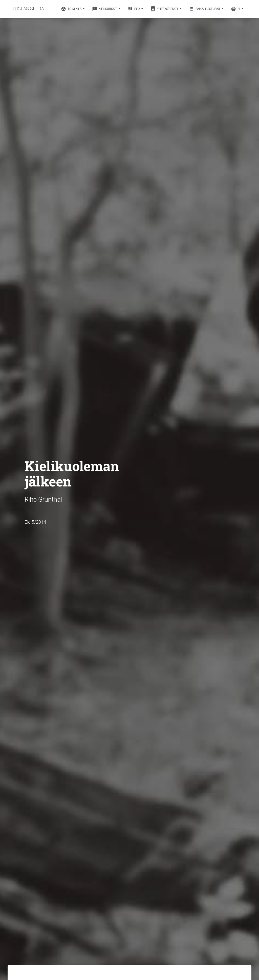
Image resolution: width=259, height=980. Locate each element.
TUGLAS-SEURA (28, 9)
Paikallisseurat (205, 9)
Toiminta (72, 9)
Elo (134, 9)
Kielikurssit (105, 9)
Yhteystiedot (165, 9)
